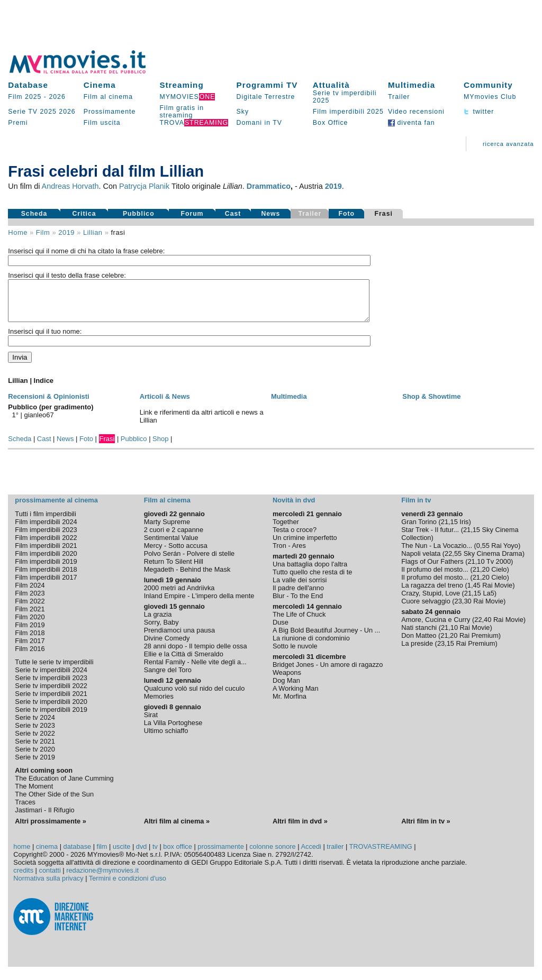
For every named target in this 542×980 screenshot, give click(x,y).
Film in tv (416, 508)
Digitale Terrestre (266, 97)
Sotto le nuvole (295, 654)
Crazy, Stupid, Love (431, 601)
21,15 (449, 530)
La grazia (158, 622)
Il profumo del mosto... (435, 577)
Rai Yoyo (505, 553)
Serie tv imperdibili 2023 (51, 686)
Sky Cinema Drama (493, 561)
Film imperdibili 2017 (46, 585)
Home (18, 232)
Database (28, 85)
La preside (417, 651)
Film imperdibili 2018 (46, 577)
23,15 (446, 651)
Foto (347, 214)
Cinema (100, 85)
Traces (25, 810)
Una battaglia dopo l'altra (310, 572)
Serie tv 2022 (35, 741)
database (78, 854)
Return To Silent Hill (174, 569)
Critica (84, 214)
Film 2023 (30, 601)
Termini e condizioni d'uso (128, 886)
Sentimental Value (171, 546)
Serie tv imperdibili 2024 (51, 678)
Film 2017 (30, 649)
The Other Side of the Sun (54, 802)
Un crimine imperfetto (305, 546)
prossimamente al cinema (56, 508)
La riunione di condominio (311, 646)
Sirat (151, 723)
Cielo (499, 577)
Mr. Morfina (290, 704)
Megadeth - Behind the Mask (187, 577)
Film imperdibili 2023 (46, 538)
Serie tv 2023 (35, 733)
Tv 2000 (499, 569)
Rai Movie (497, 593)
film (43, 232)
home (22, 854)
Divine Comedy (167, 646)
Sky (243, 112)
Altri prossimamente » (50, 829)
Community (488, 85)
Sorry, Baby (161, 630)
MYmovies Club (490, 97)
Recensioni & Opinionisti (48, 404)
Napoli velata (421, 561)
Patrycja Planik (144, 186)
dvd (142, 854)
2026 (57, 97)
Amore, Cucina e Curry (436, 628)
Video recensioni (416, 112)
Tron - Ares (289, 553)
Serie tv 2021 (35, 749)
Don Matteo (419, 643)
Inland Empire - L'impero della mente (199, 604)
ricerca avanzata (508, 144)
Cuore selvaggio (426, 609)
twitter (479, 112)
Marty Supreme (167, 530)
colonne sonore (273, 854)
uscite (121, 854)
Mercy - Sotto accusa (176, 553)
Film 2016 (30, 657)
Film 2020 (30, 625)
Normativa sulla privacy (48, 886)
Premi (18, 123)
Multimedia (412, 85)
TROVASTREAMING (381, 854)
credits (23, 878)
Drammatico (269, 186)
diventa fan (412, 123)
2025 (48, 112)
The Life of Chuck (299, 622)
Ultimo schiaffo (166, 739)
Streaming (181, 85)
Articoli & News (165, 404)
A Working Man (296, 696)
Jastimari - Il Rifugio (44, 818)
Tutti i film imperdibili (45, 522)
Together (286, 530)
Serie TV (23, 112)
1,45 (474, 593)
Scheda (34, 214)
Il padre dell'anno (298, 596)
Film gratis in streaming (182, 112)
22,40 (483, 628)
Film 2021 (30, 617)
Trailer (399, 97)
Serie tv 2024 (35, 725)
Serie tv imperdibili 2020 (51, 709)
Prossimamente (110, 112)
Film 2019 (30, 633)
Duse (281, 630)
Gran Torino (419, 530)
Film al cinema (108, 97)
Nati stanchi (419, 635)
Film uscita (102, 123)
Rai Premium (479, 643)
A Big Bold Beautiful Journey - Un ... (326, 638)
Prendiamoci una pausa (179, 638)
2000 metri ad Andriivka (179, 596)
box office (178, 854)
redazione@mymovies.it (102, 878)
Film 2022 (30, 609)
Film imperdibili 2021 (46, 553)
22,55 (453, 561)
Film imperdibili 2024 (46, 530)
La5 (488, 601)
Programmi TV (267, 85)
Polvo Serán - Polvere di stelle (189, 561)
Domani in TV (259, 123)
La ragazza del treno (432, 593)
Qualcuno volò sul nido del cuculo (195, 696)
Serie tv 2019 (35, 765)
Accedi (311, 854)
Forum (192, 214)
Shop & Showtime (431, 404)
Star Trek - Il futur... (430, 538)
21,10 (476, 569)
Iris (464, 530)
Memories (159, 704)
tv (155, 854)
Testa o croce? (295, 538)
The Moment (34, 794)
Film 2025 (25, 97)
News (270, 214)
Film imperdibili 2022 (46, 546)
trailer (335, 854)
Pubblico (139, 214)
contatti (50, 878)
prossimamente (220, 854)
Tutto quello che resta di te (312, 580)
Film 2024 (30, 593)
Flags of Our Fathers (432, 569)
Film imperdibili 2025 (348, 112)
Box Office (331, 123)
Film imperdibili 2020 (46, 561)
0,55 (483, 553)
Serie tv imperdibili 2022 (51, 694)
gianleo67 (39, 423)
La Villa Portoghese (173, 731)
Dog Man (286, 688)
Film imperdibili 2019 (46, 569)
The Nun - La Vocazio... (437, 553)
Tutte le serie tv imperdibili (54, 670)
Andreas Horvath (70, 186)
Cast (233, 214)
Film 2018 (30, 641)
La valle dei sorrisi (300, 588)
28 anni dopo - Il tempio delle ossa (196, 654)
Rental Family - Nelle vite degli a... (195, 670)
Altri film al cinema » (177, 829)
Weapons (287, 680)
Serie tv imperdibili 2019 (51, 717)
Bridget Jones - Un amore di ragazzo (328, 672)
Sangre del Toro (168, 678)
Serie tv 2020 (35, 757)
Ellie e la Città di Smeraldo (184, 662)
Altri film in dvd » (300, 829)
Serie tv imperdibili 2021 (51, 702)
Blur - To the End (298, 604)
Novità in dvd (294, 508)
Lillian (93, 232)
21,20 (481, 577)
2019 (333, 186)
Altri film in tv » (426, 829)
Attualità (331, 85)
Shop (160, 447)
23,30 (463, 609)
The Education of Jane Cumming (64, 786)
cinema (47, 854)
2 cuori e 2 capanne (174, 538)
